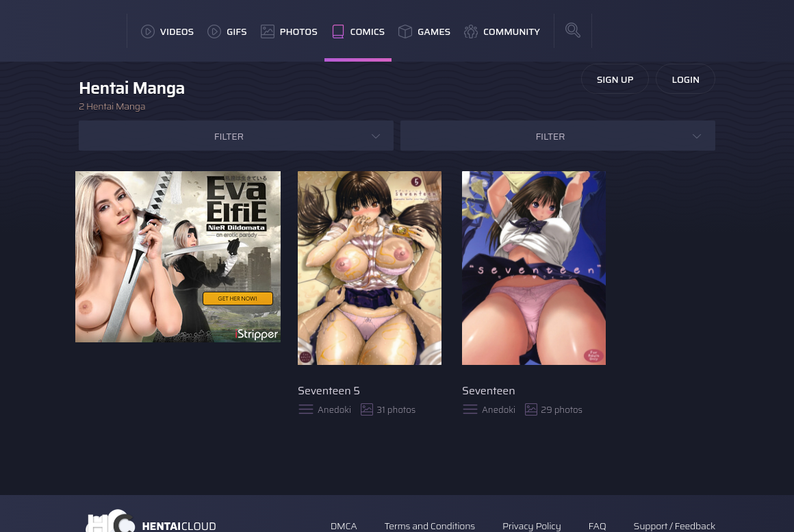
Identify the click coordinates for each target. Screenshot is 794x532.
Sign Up (615, 79)
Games (424, 31)
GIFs (227, 31)
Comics (358, 31)
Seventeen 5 (329, 391)
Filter (229, 136)
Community (502, 31)
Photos (289, 31)
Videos (167, 31)
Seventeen (489, 391)
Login (686, 79)
